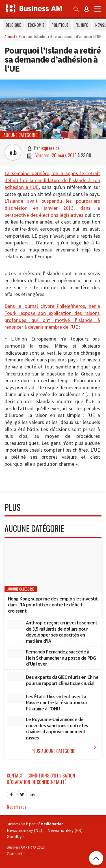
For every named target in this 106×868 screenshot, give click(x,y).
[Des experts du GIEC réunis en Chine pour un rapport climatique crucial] (15, 677)
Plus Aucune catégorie (65, 749)
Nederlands (17, 807)
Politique (60, 25)
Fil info (82, 25)
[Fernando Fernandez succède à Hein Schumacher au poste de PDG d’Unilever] (15, 653)
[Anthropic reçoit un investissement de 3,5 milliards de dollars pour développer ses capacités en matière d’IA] (15, 624)
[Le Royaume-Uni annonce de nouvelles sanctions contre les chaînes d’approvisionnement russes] (15, 721)
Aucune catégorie (20, 135)
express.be (50, 148)
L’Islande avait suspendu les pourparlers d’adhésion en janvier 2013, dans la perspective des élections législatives (52, 208)
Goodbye (15, 836)
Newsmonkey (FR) (65, 830)
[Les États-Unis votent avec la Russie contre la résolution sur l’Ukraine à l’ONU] (15, 698)
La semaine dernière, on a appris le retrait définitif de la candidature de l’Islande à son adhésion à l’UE (52, 180)
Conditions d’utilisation (51, 776)
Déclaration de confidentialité (36, 782)
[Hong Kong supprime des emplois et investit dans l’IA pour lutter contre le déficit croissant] (53, 565)
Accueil (10, 36)
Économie (36, 25)
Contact (15, 776)
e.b (13, 152)
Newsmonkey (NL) (24, 830)
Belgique (13, 25)
